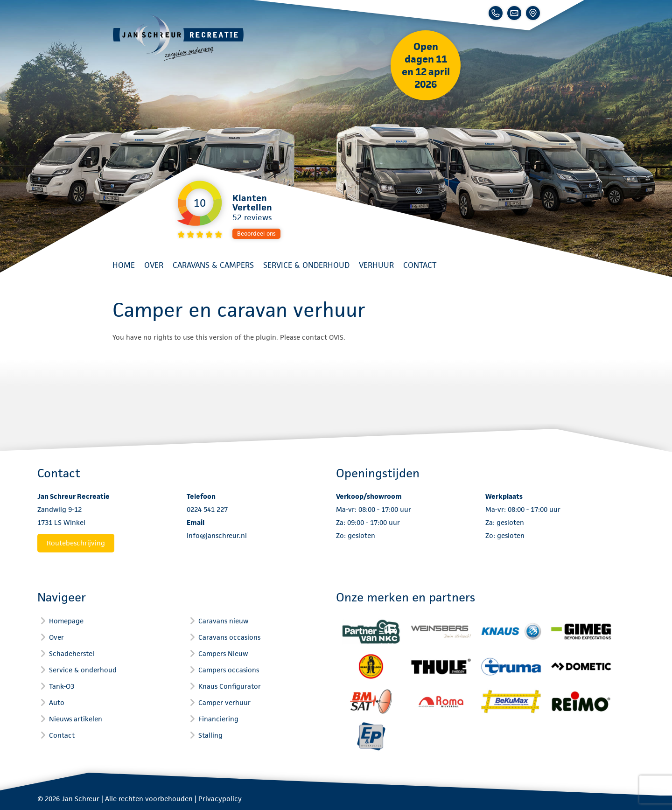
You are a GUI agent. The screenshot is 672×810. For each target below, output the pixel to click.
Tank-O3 (62, 686)
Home (124, 265)
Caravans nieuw (223, 621)
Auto (57, 702)
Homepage (66, 621)
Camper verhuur (224, 702)
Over (154, 265)
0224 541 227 (207, 509)
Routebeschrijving (76, 543)
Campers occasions (229, 670)
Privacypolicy (220, 799)
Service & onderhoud (306, 265)
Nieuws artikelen (76, 719)
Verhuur (376, 265)
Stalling (210, 735)
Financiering (218, 719)
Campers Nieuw (223, 653)
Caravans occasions (229, 637)
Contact (420, 265)
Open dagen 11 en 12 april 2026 (426, 65)
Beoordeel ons (256, 234)
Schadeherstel (72, 653)
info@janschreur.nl (217, 535)
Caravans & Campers (213, 265)
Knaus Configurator (230, 686)
